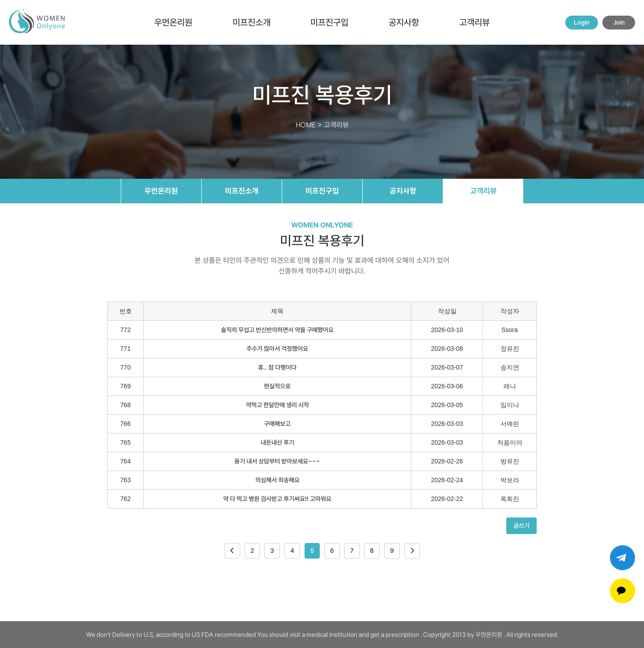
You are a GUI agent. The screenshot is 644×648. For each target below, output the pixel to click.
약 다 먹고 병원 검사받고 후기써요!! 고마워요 (277, 499)
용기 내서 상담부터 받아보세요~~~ (277, 461)
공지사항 (404, 22)
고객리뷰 (475, 22)
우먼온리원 (173, 22)
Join (619, 22)
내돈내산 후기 (278, 442)
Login (582, 22)
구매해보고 (277, 424)
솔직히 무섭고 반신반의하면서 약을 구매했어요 (277, 330)
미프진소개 (252, 22)
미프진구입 (329, 22)
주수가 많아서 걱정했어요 (277, 349)
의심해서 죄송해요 (278, 480)
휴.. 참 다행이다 (277, 367)
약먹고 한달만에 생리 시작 (278, 405)
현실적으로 (277, 386)
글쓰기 (521, 526)
